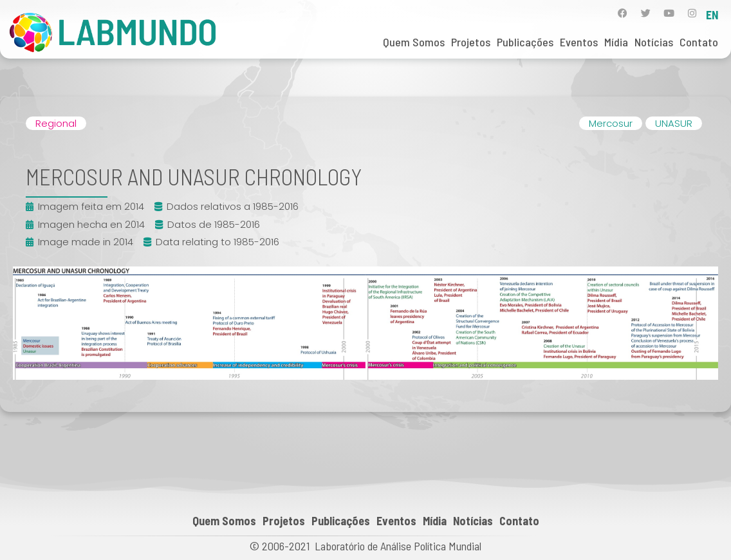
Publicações (525, 42)
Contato (699, 42)
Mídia (616, 42)
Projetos (471, 42)
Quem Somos (414, 42)
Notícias (654, 42)
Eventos (579, 42)
